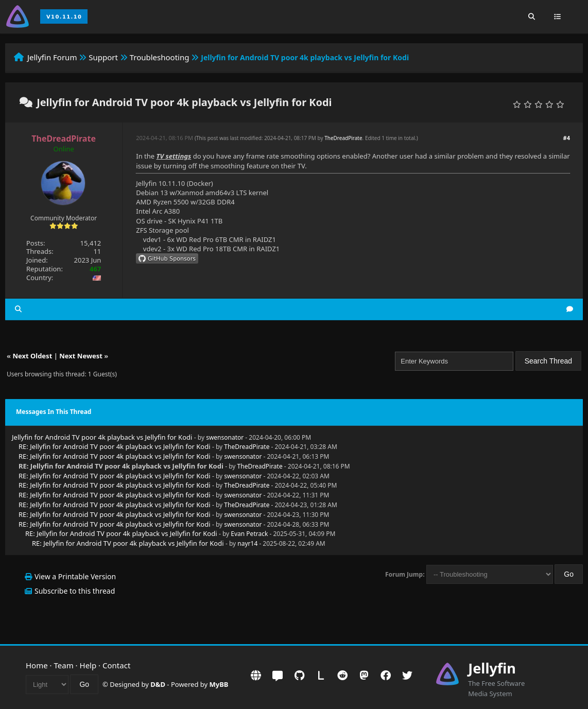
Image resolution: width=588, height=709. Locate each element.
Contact (116, 665)
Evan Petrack (249, 534)
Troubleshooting (160, 57)
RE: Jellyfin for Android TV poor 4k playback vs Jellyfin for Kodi (115, 446)
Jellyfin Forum (52, 57)
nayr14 (247, 543)
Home (37, 665)
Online (64, 149)
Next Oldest (32, 356)
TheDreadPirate (343, 138)
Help (88, 665)
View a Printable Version (75, 576)
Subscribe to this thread (75, 591)
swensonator (225, 437)
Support (103, 57)
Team (64, 665)
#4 (567, 138)
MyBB (219, 684)
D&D (158, 684)
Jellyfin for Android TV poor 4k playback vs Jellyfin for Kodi (102, 437)
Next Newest (81, 356)
